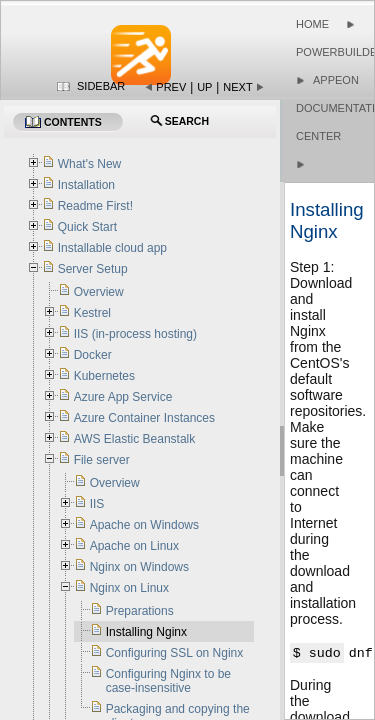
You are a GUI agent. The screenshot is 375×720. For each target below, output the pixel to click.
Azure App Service (123, 397)
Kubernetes (104, 376)
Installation (86, 185)
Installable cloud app (112, 248)
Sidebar (101, 86)
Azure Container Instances (144, 418)
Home (312, 24)
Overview (99, 292)
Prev (171, 87)
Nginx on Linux (129, 588)
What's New (90, 164)
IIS (97, 504)
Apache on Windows (144, 525)
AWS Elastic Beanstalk (135, 439)
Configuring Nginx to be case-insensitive (168, 681)
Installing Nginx (146, 632)
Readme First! (95, 206)
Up (204, 87)
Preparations (140, 611)
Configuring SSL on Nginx (175, 653)
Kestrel (92, 313)
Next (237, 87)
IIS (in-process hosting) (135, 334)
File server (102, 460)
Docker (93, 355)
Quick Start (87, 227)
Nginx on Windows (139, 567)
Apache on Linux (134, 546)
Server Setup (93, 269)
